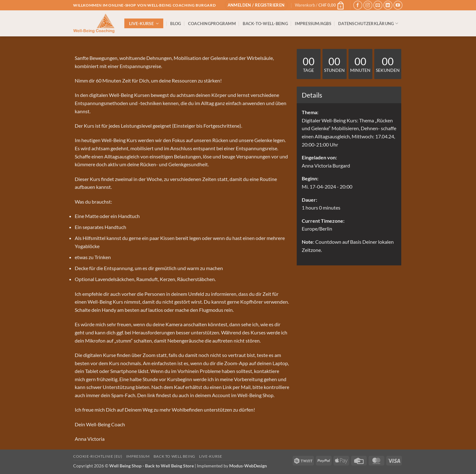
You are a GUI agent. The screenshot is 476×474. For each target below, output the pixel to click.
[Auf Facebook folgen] (358, 5)
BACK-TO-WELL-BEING (265, 24)
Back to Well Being (174, 456)
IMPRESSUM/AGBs (313, 24)
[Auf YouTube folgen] (398, 5)
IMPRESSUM (138, 456)
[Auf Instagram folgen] (368, 5)
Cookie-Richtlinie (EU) (98, 456)
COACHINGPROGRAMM (212, 24)
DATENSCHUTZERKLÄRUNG (368, 23)
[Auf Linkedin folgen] (388, 5)
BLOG (176, 24)
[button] (256, 5)
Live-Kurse (211, 456)
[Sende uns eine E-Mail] (378, 5)
